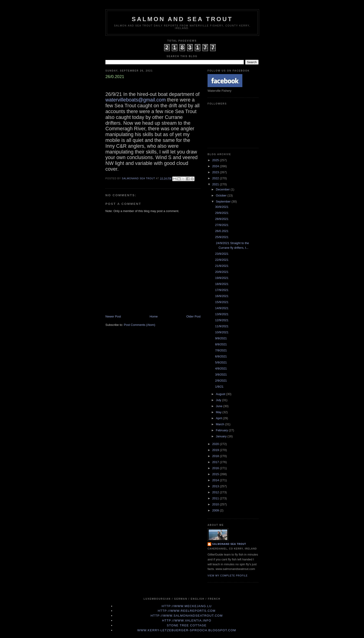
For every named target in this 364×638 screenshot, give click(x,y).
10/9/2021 (222, 332)
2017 (216, 462)
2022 (216, 178)
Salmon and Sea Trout (182, 19)
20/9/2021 (222, 272)
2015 (216, 474)
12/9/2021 (222, 320)
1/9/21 (219, 387)
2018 (216, 456)
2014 (216, 480)
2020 (216, 444)
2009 (216, 510)
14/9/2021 (222, 308)
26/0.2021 (222, 231)
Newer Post (113, 316)
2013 (216, 486)
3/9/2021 (221, 375)
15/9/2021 (222, 302)
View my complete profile (228, 576)
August (221, 394)
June (220, 406)
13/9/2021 (222, 314)
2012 (216, 492)
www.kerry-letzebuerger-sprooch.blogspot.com (187, 630)
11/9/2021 (222, 326)
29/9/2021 (222, 213)
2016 (216, 468)
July (219, 400)
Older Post (193, 316)
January (222, 436)
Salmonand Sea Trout (229, 544)
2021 (216, 184)
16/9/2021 (222, 296)
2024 (216, 166)
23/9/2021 (222, 254)
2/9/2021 (221, 381)
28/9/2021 (222, 219)
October (222, 195)
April (219, 418)
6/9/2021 (221, 356)
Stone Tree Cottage (187, 625)
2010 (216, 504)
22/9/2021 (222, 260)
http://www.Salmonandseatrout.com (187, 616)
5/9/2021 (221, 362)
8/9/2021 (221, 344)
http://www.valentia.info (187, 620)
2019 (216, 450)
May (219, 412)
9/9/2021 (221, 338)
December (223, 189)
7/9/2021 (221, 350)
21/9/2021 (222, 266)
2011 (216, 498)
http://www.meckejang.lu (187, 606)
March (221, 424)
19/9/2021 (222, 278)
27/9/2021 (222, 225)
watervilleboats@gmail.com (136, 100)
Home (154, 316)
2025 (216, 160)
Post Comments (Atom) (140, 325)
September (224, 201)
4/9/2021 (221, 368)
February (222, 430)
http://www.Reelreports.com (187, 611)
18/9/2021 (222, 284)
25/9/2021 (222, 237)
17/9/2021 (222, 290)
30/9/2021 (222, 207)
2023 (216, 172)
